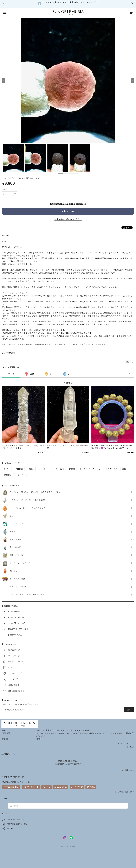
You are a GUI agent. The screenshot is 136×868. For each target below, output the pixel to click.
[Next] (132, 81)
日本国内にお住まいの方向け (68, 219)
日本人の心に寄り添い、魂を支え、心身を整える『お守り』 (36, 492)
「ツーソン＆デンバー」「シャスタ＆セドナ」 (29, 508)
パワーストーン (16, 524)
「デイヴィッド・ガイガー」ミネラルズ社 (28, 500)
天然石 (12, 532)
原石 (11, 516)
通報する (129, 362)
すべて (11, 374)
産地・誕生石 (15, 547)
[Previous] (4, 81)
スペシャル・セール (18, 587)
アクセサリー (15, 540)
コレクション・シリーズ (20, 563)
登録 (129, 710)
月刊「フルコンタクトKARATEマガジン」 (28, 595)
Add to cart (68, 211)
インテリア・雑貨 (17, 579)
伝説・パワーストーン (19, 555)
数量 (4, 190)
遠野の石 (13, 571)
